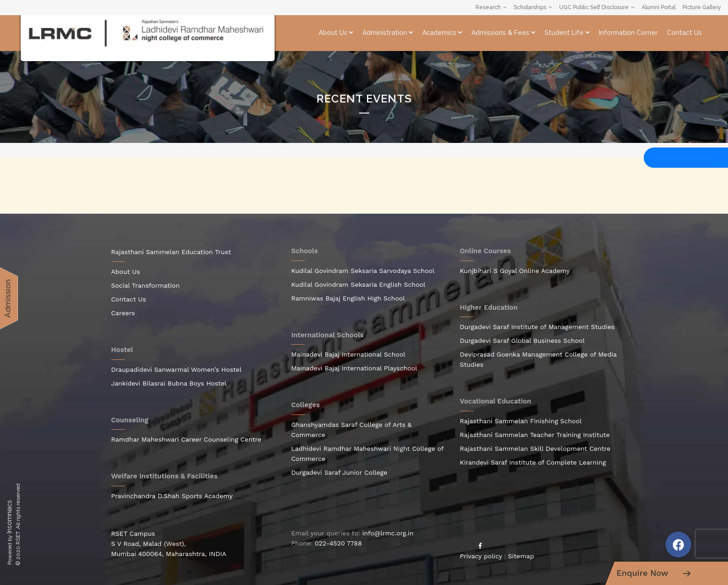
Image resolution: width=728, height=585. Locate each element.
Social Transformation (146, 285)
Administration (388, 33)
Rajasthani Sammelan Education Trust (171, 252)
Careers (123, 313)
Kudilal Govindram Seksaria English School (358, 284)
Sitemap (521, 556)
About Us (336, 33)
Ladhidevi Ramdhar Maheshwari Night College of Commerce (367, 454)
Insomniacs (9, 517)
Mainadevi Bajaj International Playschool (354, 368)
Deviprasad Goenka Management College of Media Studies (538, 359)
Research (488, 7)
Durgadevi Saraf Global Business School (522, 341)
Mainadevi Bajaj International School (348, 354)
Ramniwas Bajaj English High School (348, 298)
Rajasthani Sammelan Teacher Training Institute (535, 435)
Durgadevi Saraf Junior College (339, 472)
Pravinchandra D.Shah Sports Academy (172, 496)
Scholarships (530, 7)
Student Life (567, 33)
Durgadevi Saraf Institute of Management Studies (537, 327)
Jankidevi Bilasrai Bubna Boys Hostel (169, 383)
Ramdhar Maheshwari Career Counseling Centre (186, 439)
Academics (442, 33)
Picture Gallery (702, 7)
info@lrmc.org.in (388, 533)
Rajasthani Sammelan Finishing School (521, 421)
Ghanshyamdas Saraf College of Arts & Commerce (351, 430)
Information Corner (628, 33)
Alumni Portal (659, 7)
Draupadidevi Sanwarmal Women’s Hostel (177, 369)
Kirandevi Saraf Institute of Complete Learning (533, 462)
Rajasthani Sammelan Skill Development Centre (535, 449)
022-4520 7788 (338, 543)
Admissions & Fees (503, 33)
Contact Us (684, 33)
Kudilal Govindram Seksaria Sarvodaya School (363, 271)
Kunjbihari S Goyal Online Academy (515, 271)
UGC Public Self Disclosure (594, 7)
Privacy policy (481, 556)
